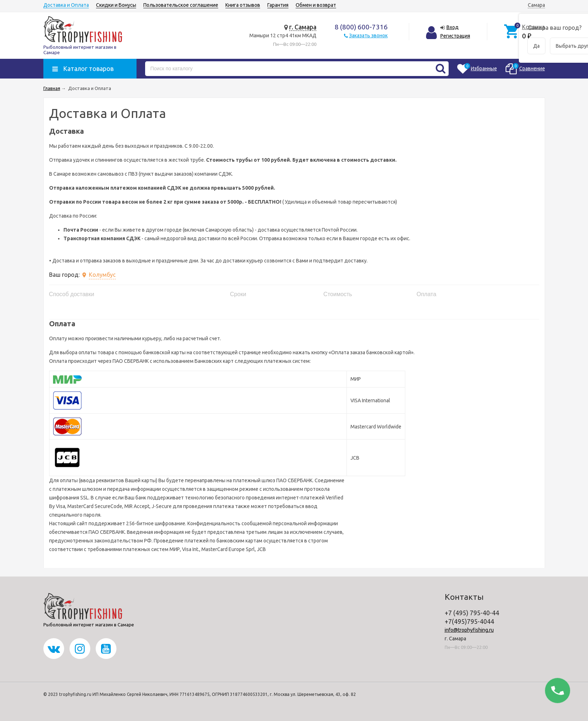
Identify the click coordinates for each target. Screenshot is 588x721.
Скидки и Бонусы (116, 5)
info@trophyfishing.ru (469, 630)
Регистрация (455, 36)
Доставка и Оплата (66, 5)
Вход (453, 27)
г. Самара (303, 27)
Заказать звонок (368, 35)
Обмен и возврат (316, 5)
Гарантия (278, 5)
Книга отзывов (243, 5)
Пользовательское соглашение (181, 5)
